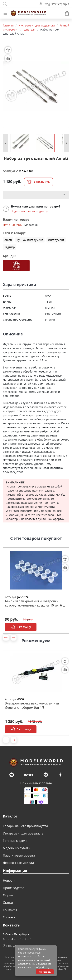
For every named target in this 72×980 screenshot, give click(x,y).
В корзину (21, 627)
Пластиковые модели (19, 855)
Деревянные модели (18, 863)
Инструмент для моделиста (23, 833)
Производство (14, 888)
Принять (45, 972)
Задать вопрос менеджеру (29, 211)
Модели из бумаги (17, 848)
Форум (8, 895)
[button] (5, 143)
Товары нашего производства (25, 826)
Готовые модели (15, 841)
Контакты (10, 910)
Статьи (8, 903)
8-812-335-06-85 (19, 939)
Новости (9, 880)
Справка (9, 917)
